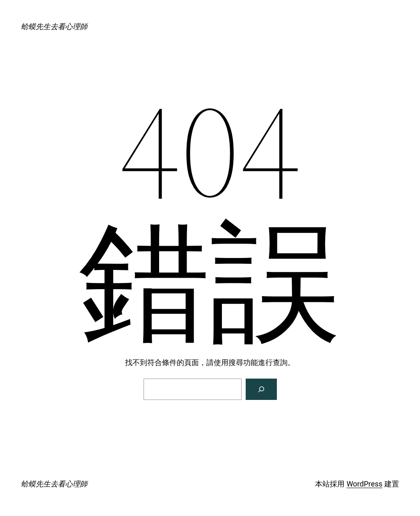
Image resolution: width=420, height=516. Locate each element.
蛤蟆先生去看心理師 (54, 26)
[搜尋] (261, 389)
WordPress (364, 484)
